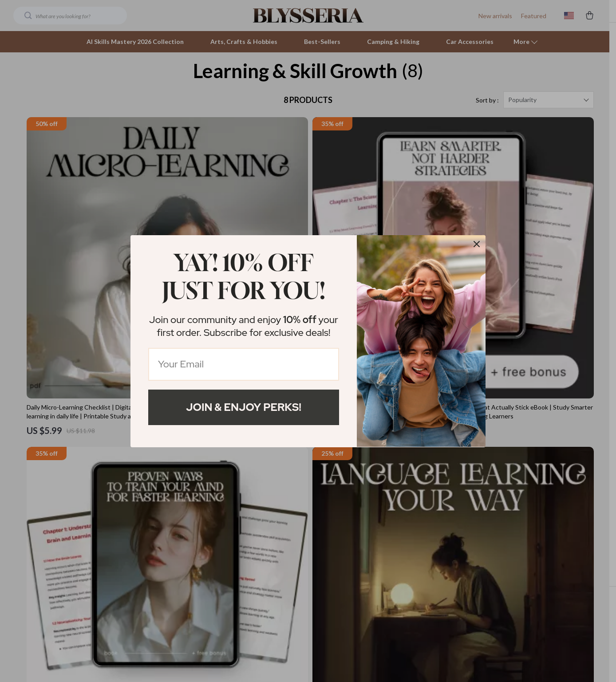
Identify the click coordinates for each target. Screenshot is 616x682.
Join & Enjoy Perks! (244, 407)
